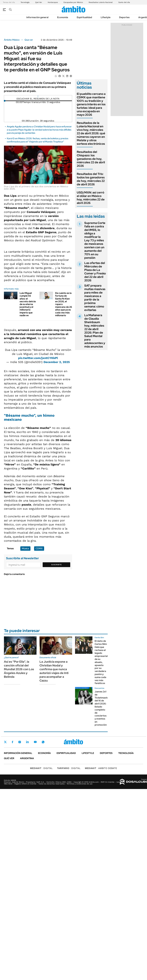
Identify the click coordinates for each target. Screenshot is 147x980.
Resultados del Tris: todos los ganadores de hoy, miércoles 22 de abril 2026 (91, 179)
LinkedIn (27, 742)
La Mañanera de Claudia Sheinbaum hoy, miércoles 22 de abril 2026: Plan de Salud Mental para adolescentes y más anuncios (95, 331)
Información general (37, 17)
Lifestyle (106, 17)
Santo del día (124, 2)
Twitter (5, 742)
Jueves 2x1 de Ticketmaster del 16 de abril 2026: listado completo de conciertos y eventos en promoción (102, 708)
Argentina (27, 758)
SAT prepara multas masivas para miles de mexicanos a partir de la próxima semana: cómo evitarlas (95, 298)
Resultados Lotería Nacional (101, 2)
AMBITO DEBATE (101, 768)
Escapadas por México (73, 2)
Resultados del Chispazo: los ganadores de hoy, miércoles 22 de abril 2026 (91, 159)
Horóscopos (53, 2)
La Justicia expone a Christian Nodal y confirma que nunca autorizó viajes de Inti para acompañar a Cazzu (54, 671)
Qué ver (9, 758)
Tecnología (25, 2)
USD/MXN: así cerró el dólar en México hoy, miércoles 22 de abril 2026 (91, 198)
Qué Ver (39, 2)
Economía (63, 17)
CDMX (39, 548)
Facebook (12, 742)
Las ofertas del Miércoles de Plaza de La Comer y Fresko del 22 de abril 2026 (95, 272)
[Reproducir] (38, 96)
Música (25, 548)
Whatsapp (43, 742)
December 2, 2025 (57, 362)
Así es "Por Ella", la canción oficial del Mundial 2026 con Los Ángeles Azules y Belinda (19, 669)
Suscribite (56, 565)
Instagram (20, 742)
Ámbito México (12, 40)
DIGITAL (41, 768)
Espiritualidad (84, 17)
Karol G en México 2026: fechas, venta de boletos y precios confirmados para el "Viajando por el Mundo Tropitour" (38, 140)
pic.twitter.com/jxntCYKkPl (38, 358)
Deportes (124, 17)
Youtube (35, 742)
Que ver (29, 40)
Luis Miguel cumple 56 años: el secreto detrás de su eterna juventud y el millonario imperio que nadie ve (28, 304)
